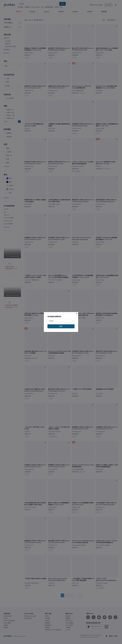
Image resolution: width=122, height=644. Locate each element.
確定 (61, 326)
